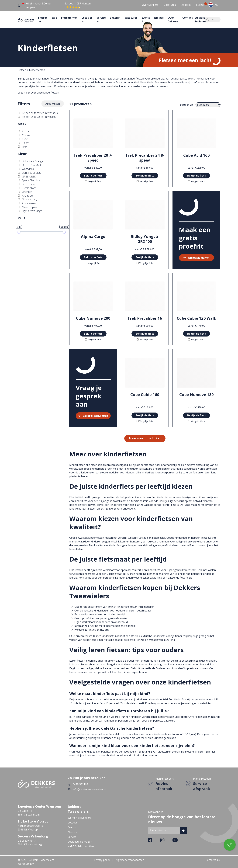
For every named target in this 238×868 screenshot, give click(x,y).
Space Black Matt (30, 180)
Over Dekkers (150, 5)
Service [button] (101, 18)
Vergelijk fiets (93, 181)
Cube (23, 139)
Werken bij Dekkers (79, 818)
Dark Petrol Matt (29, 173)
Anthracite (26, 196)
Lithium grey (27, 184)
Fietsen (22, 70)
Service (72, 837)
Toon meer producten (145, 438)
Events (200, 5)
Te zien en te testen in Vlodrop (37, 117)
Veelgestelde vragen (80, 842)
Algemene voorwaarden (130, 860)
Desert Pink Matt (29, 165)
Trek (22, 147)
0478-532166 (80, 784)
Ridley (23, 143)
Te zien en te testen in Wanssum (38, 113)
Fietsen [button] (43, 18)
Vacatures (170, 5)
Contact (188, 18)
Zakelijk (186, 5)
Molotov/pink (27, 207)
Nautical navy (27, 199)
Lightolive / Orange (30, 161)
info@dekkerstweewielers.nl (89, 789)
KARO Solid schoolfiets (81, 846)
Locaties (73, 823)
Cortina (24, 135)
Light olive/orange (30, 211)
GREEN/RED (27, 177)
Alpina (23, 131)
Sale (54, 18)
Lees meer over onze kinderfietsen (38, 93)
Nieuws (159, 18)
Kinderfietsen (37, 70)
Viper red (25, 192)
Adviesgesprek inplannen (205, 20)
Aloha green (27, 203)
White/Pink (26, 169)
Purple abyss (27, 188)
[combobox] (213, 5)
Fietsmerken (69, 18)
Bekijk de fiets (93, 176)
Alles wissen (53, 104)
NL (213, 5)
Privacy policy (102, 860)
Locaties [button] (87, 18)
